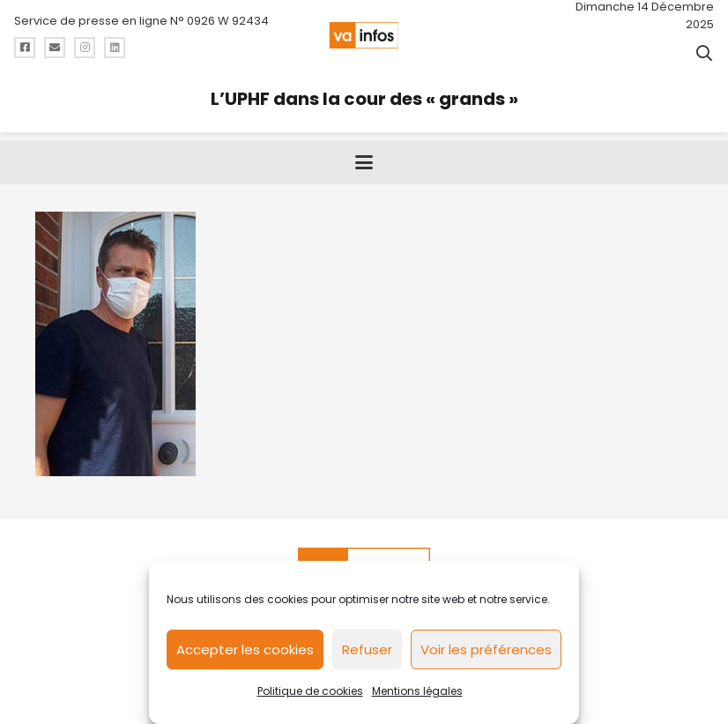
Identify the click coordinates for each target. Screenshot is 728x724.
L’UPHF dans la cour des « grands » (364, 99)
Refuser (367, 649)
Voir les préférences (486, 649)
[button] (704, 53)
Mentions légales (417, 691)
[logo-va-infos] (364, 35)
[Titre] (25, 48)
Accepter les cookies (245, 649)
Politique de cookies (310, 691)
